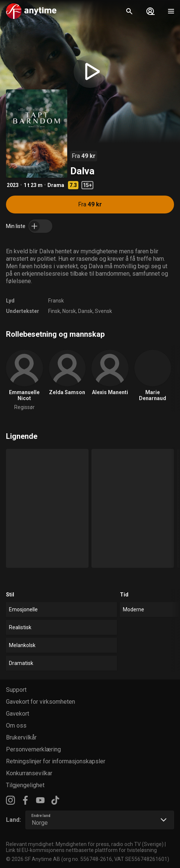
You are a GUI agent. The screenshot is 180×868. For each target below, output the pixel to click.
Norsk (69, 311)
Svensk (103, 311)
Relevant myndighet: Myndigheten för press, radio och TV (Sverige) (85, 844)
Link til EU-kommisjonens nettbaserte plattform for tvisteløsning (81, 850)
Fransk (56, 301)
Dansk (85, 311)
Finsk (54, 311)
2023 (13, 185)
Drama (56, 185)
